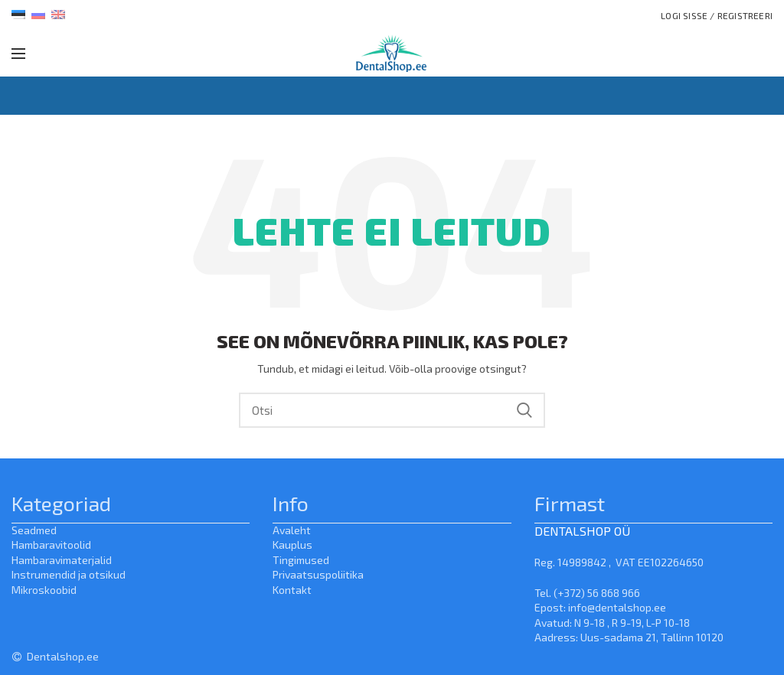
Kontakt (292, 590)
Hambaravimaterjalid (62, 560)
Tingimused (301, 560)
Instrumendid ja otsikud (69, 574)
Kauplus (292, 545)
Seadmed (34, 530)
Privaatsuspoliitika (318, 574)
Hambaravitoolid (51, 545)
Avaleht (292, 530)
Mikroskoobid (44, 590)
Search (524, 410)
